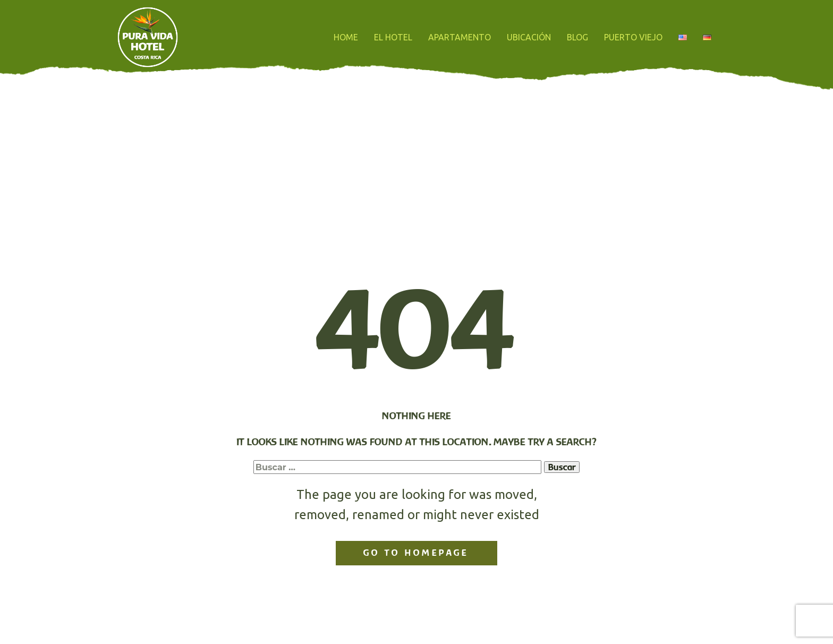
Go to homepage (416, 553)
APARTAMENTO (460, 37)
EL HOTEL (393, 37)
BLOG (577, 37)
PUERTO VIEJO (633, 37)
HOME (346, 37)
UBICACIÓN (529, 37)
